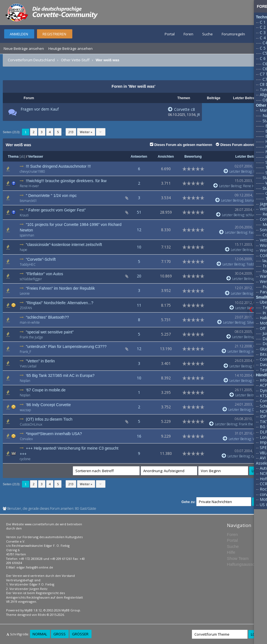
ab (22, 156)
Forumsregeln (233, 34)
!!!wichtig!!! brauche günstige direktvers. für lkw (66, 181)
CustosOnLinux (31, 424)
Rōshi (42, 615)
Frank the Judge (31, 337)
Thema (13, 157)
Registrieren (54, 34)
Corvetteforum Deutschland (31, 60)
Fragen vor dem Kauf (40, 109)
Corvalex (26, 439)
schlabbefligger (31, 279)
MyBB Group (71, 610)
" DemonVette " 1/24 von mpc (51, 196)
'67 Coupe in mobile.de (46, 390)
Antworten (139, 157)
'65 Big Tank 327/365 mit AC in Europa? (60, 375)
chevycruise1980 (32, 171)
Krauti (24, 215)
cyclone (25, 459)
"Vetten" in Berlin (40, 361)
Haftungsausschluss (246, 564)
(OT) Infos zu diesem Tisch (49, 419)
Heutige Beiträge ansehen (71, 48)
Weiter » (86, 132)
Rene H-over (29, 186)
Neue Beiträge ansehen (24, 48)
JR (199, 115)
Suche (207, 34)
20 (139, 276)
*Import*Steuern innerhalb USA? (54, 434)
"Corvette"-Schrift (41, 259)
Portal (170, 34)
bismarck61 (28, 201)
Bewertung (193, 157)
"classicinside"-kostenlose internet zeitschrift (64, 245)
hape (24, 250)
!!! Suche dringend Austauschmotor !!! (58, 166)
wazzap (25, 410)
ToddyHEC (28, 264)
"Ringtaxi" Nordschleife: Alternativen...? (60, 303)
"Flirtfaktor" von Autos (44, 274)
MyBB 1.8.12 (33, 610)
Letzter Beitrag (247, 157)
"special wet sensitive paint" (50, 332)
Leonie (25, 293)
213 (71, 132)
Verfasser (36, 157)
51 (139, 212)
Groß (60, 634)
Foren (188, 34)
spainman (27, 235)
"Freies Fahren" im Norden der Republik (60, 288)
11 (139, 305)
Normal (40, 634)
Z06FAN (26, 308)
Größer (80, 634)
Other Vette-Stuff (75, 60)
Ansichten (166, 157)
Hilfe (231, 552)
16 (139, 436)
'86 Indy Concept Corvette (48, 405)
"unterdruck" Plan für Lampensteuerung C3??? (66, 347)
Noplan (25, 381)
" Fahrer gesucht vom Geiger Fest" (56, 210)
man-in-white (30, 322)
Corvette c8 (181, 109)
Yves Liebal (28, 366)
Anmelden (19, 34)
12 (139, 230)
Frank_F (25, 352)
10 (139, 247)
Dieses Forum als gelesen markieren (181, 145)
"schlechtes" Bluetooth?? (47, 317)
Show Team (238, 558)
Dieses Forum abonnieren (238, 145)
